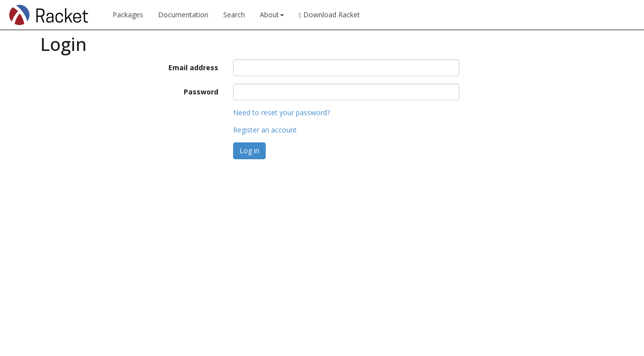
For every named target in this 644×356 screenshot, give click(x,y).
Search (234, 15)
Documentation (183, 15)
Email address (193, 67)
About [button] (272, 15)
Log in (249, 151)
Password (201, 92)
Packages (128, 15)
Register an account (265, 130)
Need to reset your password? (282, 112)
